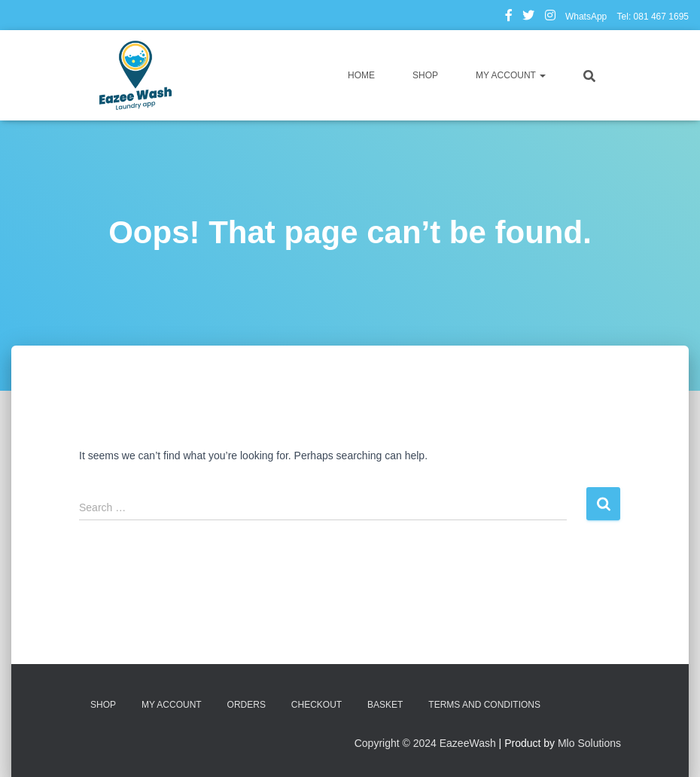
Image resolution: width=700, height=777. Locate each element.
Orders (247, 705)
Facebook (509, 17)
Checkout (317, 705)
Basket (385, 705)
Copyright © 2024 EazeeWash (425, 743)
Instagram (550, 17)
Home (361, 75)
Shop (425, 75)
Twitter (528, 17)
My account (511, 75)
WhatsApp (586, 17)
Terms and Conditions (484, 705)
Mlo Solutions (589, 743)
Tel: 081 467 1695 (653, 17)
